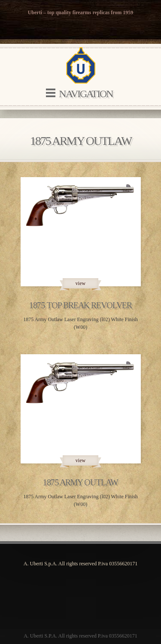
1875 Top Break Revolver (80, 305)
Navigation (86, 94)
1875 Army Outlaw (80, 482)
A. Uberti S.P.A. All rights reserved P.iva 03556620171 (80, 636)
